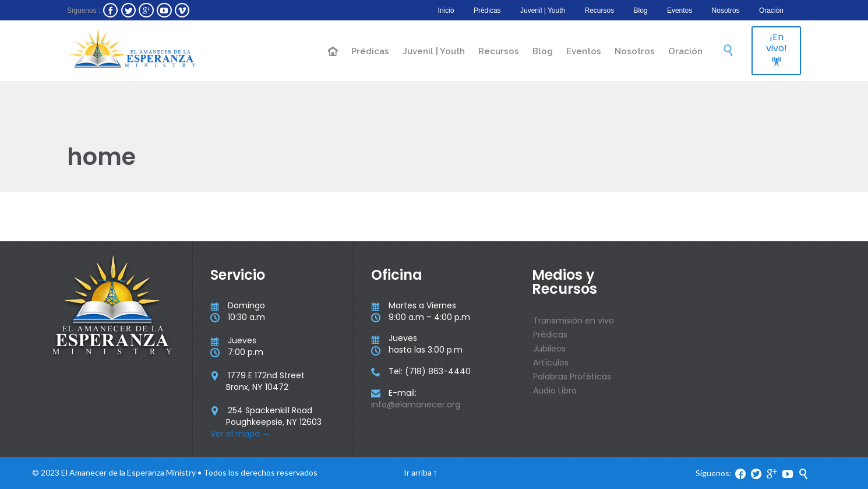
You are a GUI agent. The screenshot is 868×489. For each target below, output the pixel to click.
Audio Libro (555, 391)
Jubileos (549, 349)
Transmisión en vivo (574, 321)
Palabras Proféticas (572, 377)
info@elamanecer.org (416, 404)
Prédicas (550, 335)
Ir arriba (418, 472)
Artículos (551, 363)
